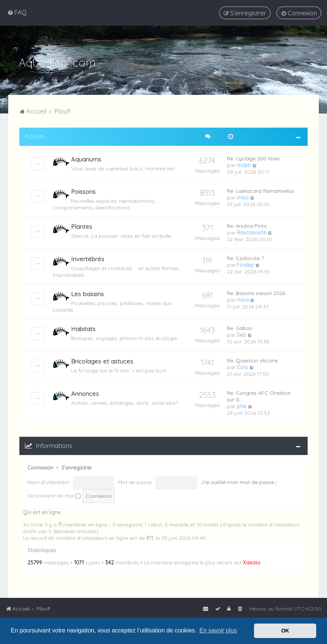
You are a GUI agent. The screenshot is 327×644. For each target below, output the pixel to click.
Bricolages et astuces (102, 360)
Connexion (40, 467)
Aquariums (86, 158)
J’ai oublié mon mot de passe (237, 481)
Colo (242, 366)
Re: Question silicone (252, 360)
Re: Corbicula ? (245, 257)
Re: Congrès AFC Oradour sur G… (259, 395)
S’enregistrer (77, 467)
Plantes (82, 226)
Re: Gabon (240, 327)
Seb (242, 334)
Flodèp (245, 264)
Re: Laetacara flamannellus (261, 190)
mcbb (244, 164)
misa (243, 197)
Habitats (83, 328)
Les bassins (88, 293)
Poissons (83, 191)
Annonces (85, 393)
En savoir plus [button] (218, 630)
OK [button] (285, 631)
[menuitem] (17, 12)
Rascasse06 (252, 232)
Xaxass (252, 562)
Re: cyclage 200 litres (253, 158)
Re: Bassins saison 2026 (256, 292)
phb (242, 406)
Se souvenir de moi (54, 495)
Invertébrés (88, 258)
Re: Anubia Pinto (247, 225)
